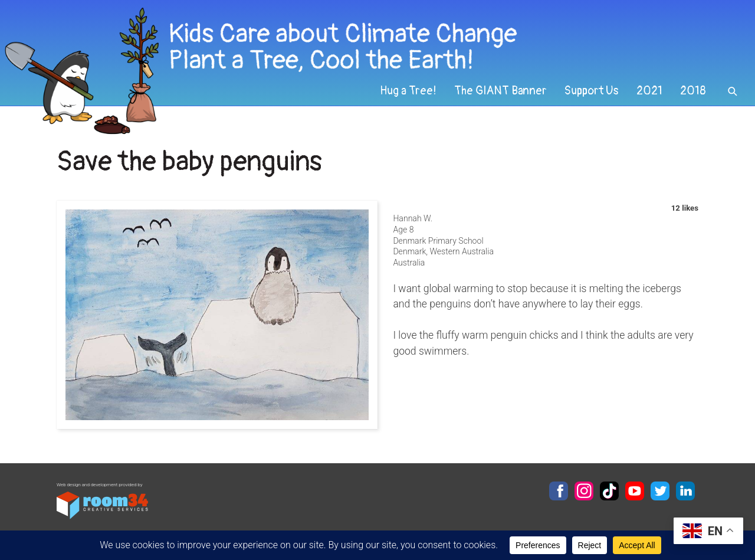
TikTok (609, 491)
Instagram (584, 491)
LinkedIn (685, 491)
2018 (693, 91)
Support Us (592, 91)
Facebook (559, 491)
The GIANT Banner (500, 91)
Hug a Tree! (408, 91)
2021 (649, 91)
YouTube (635, 491)
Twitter (660, 491)
